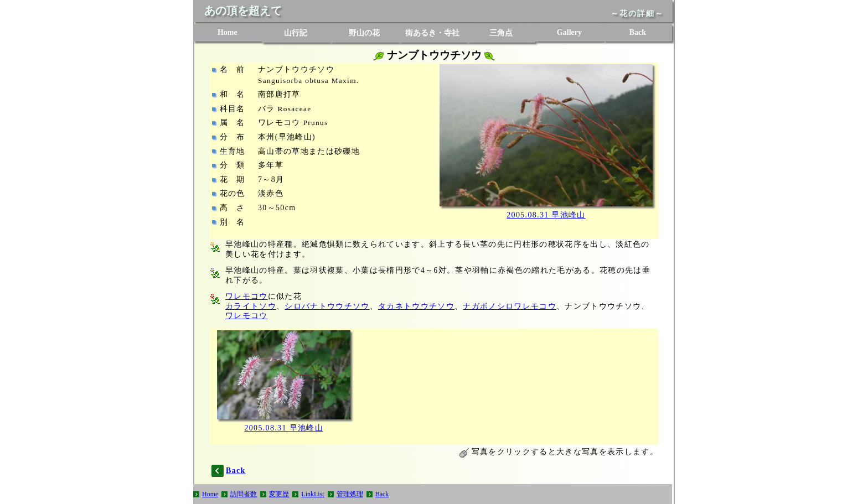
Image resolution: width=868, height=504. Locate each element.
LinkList (312, 494)
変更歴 (279, 494)
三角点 (501, 33)
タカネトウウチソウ (416, 306)
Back (638, 32)
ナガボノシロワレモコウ (510, 306)
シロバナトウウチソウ (327, 306)
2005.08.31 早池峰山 (546, 215)
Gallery (569, 32)
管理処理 (350, 494)
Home (228, 32)
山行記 (296, 33)
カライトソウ (251, 306)
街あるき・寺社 (432, 33)
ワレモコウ (247, 296)
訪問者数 (244, 494)
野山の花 (364, 33)
